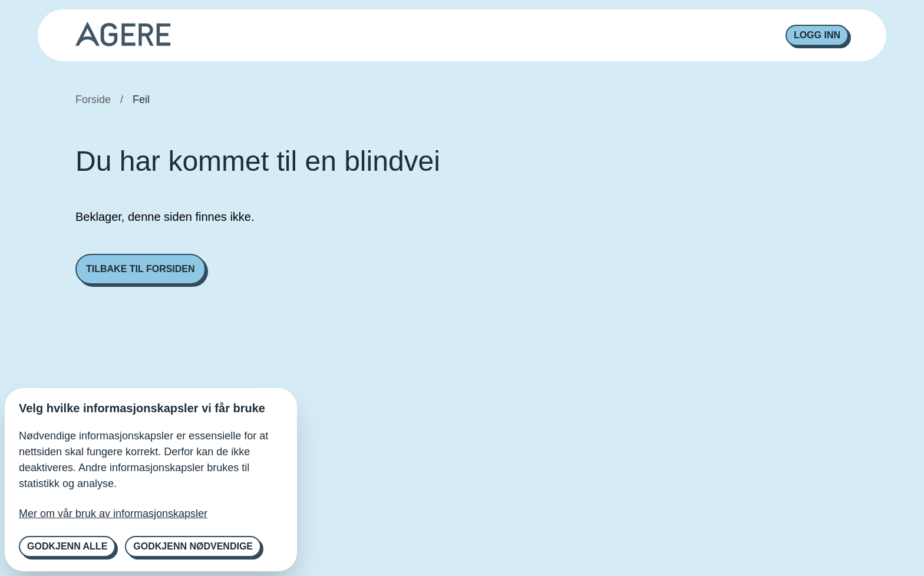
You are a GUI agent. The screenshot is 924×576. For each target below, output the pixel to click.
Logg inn (817, 35)
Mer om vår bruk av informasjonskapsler (113, 514)
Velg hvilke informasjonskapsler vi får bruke (142, 408)
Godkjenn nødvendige (193, 546)
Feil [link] (141, 100)
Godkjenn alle (67, 546)
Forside (93, 100)
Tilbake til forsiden (141, 269)
